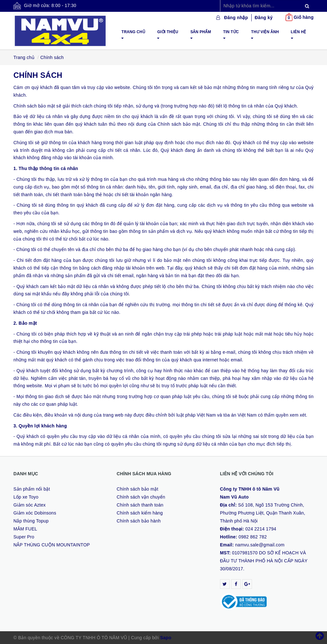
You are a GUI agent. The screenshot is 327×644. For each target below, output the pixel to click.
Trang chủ (133, 35)
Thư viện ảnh (265, 35)
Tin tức (231, 35)
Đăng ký (264, 18)
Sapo (166, 638)
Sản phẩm (201, 35)
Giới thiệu (168, 35)
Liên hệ (299, 35)
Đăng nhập (236, 18)
